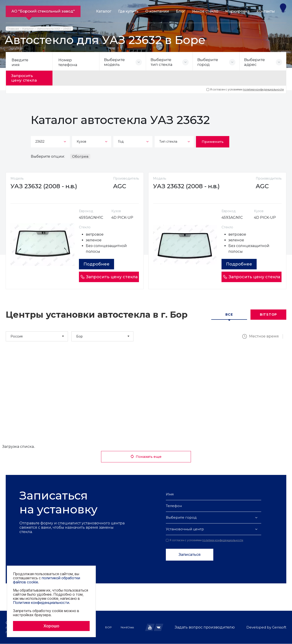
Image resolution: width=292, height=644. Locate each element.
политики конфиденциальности (263, 88)
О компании (157, 11)
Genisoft (279, 627)
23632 (67, 29)
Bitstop (268, 315)
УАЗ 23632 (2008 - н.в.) (46, 186)
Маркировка (237, 11)
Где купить (128, 11)
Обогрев (80, 155)
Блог (180, 11)
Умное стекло (205, 11)
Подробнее (99, 264)
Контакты (266, 11)
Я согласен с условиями (245, 88)
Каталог (104, 11)
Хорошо (51, 626)
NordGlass (127, 627)
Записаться (190, 555)
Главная (13, 29)
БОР (108, 627)
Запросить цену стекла (28, 77)
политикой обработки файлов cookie (47, 580)
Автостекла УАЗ (48, 29)
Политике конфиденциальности (41, 603)
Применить (213, 140)
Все (229, 315)
